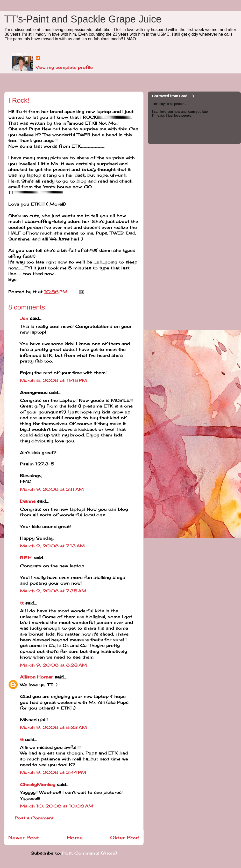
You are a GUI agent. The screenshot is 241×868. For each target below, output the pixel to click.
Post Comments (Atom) (90, 853)
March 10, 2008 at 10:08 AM (57, 806)
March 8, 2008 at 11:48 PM (53, 380)
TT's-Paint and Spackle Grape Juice (83, 19)
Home (75, 837)
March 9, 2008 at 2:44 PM (53, 772)
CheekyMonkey (38, 784)
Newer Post (24, 837)
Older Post (125, 837)
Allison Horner (36, 677)
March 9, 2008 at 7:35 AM (53, 591)
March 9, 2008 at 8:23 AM (53, 665)
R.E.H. (26, 558)
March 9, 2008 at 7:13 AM (52, 546)
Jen (24, 318)
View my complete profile (64, 67)
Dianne (28, 501)
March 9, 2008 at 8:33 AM (53, 727)
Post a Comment (34, 818)
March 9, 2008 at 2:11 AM (52, 489)
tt (22, 603)
